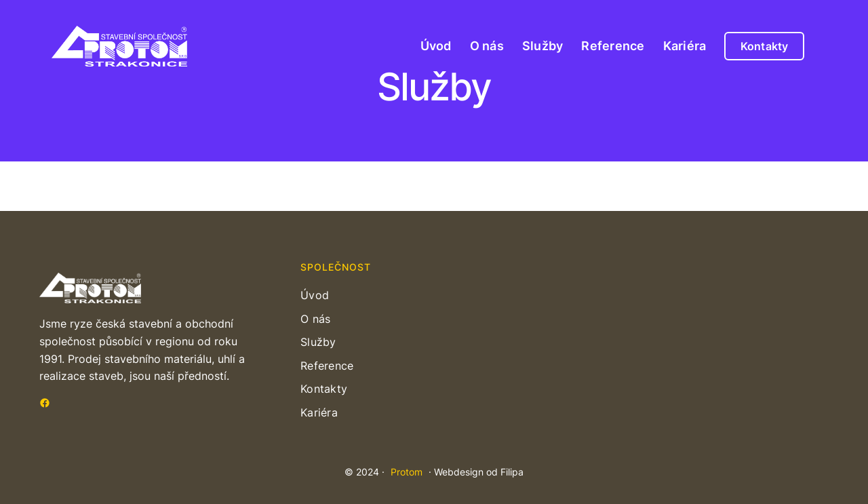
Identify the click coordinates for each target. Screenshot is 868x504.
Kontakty (765, 46)
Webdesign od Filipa (479, 472)
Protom (407, 472)
